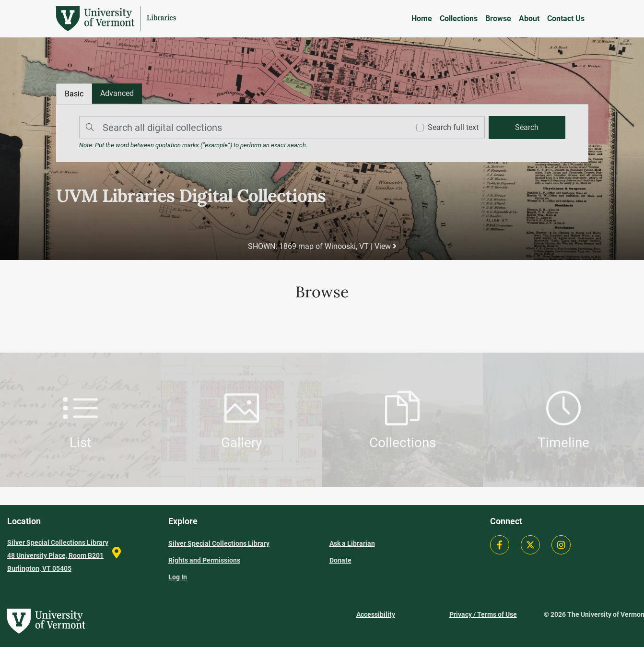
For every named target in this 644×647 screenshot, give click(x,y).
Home (422, 18)
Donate (340, 560)
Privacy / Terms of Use (483, 614)
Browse (498, 18)
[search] (527, 128)
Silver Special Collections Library (219, 543)
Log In (178, 577)
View (386, 246)
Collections (459, 18)
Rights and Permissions (204, 560)
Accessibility (376, 614)
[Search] (242, 128)
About (529, 18)
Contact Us (566, 18)
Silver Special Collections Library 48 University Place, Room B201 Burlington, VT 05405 (58, 555)
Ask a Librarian (352, 543)
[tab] (117, 94)
